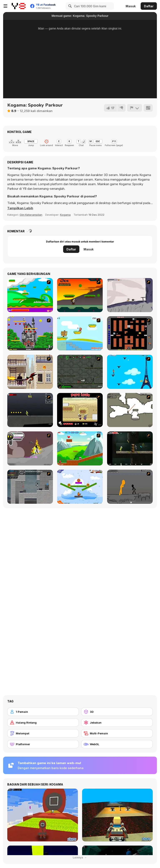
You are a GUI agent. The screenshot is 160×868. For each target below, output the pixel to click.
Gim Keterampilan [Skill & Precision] (31, 215)
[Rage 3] (30, 448)
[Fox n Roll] (80, 487)
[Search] (69, 6)
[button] (20, 208)
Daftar (149, 6)
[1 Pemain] (43, 712)
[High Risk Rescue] (30, 372)
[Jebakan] (117, 723)
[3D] (117, 712)
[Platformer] (43, 744)
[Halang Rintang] (43, 723)
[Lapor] (135, 108)
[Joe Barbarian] (80, 295)
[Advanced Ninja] (130, 410)
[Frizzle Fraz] (80, 448)
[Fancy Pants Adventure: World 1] (130, 295)
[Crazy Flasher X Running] (30, 410)
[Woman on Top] (130, 372)
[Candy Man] (30, 295)
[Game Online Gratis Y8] (19, 6)
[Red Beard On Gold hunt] (80, 333)
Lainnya (80, 858)
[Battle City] (130, 333)
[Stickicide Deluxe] (130, 487)
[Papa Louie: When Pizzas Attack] (80, 410)
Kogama (65, 215)
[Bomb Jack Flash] (30, 333)
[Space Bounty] (80, 372)
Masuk (131, 6)
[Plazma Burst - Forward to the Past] (30, 487)
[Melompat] (43, 733)
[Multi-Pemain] (117, 733)
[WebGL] (117, 744)
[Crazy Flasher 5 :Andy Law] (130, 448)
